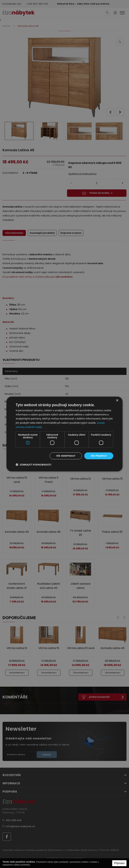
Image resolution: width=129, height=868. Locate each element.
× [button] (117, 400)
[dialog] (64, 434)
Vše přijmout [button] (98, 456)
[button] (33, 465)
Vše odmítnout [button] (64, 456)
